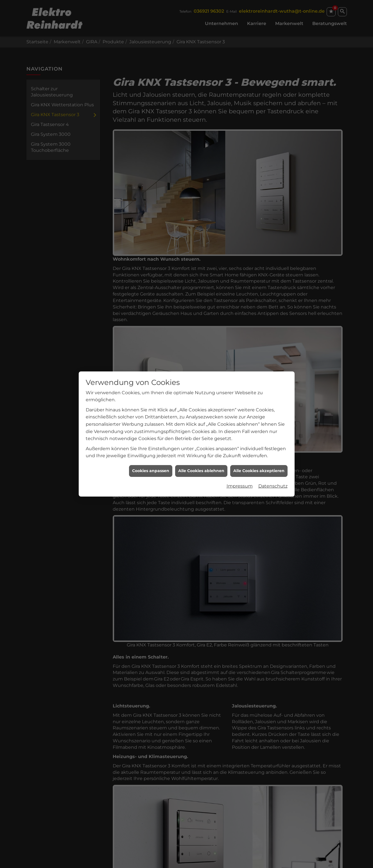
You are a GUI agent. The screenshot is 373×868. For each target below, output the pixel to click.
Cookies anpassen (151, 452)
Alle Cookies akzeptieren (259, 452)
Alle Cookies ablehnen (201, 452)
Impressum (240, 467)
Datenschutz (273, 467)
